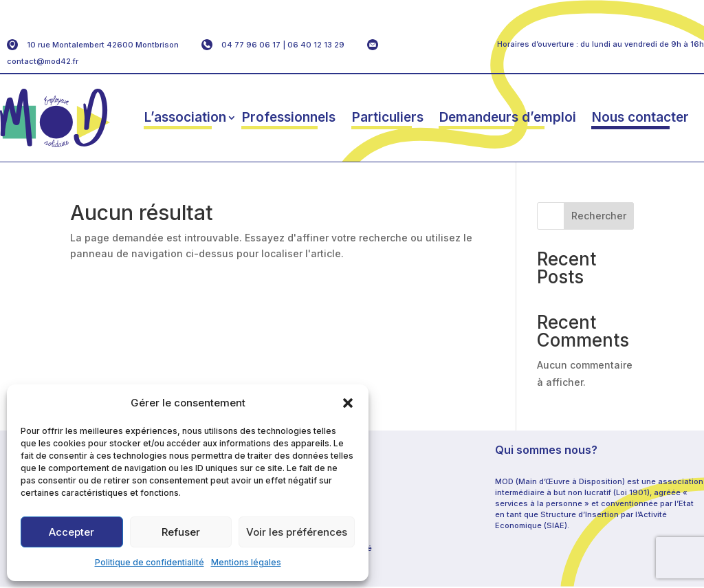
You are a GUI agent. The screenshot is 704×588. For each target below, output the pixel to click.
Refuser (181, 532)
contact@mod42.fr (43, 61)
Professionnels (289, 117)
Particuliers (388, 117)
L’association (185, 117)
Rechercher (599, 216)
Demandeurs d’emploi (508, 117)
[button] (348, 403)
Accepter (71, 532)
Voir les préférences (297, 532)
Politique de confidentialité (150, 562)
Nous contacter (640, 117)
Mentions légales (246, 562)
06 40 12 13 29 (316, 45)
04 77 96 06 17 (251, 45)
